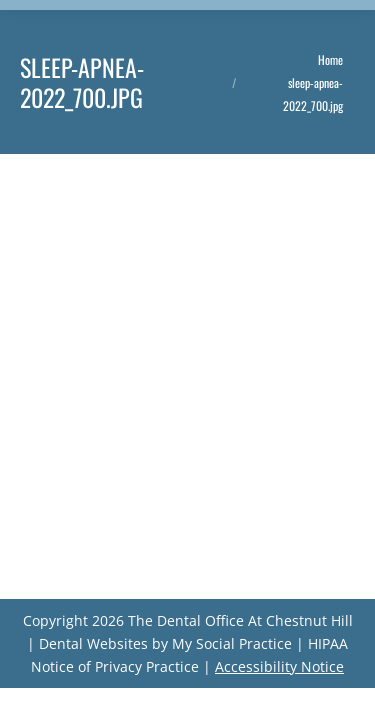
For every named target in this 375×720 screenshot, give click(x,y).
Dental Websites (93, 643)
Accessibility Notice (279, 666)
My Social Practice (230, 643)
